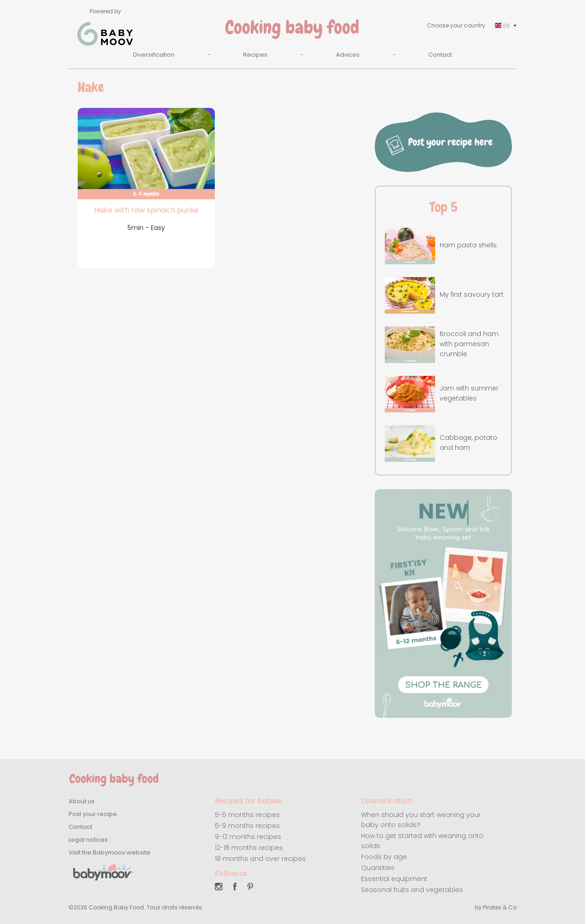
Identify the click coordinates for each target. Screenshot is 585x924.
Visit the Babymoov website (109, 852)
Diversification (154, 55)
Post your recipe (93, 814)
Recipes (255, 55)
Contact (440, 55)
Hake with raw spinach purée (146, 210)
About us (82, 801)
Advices (348, 55)
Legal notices (88, 840)
